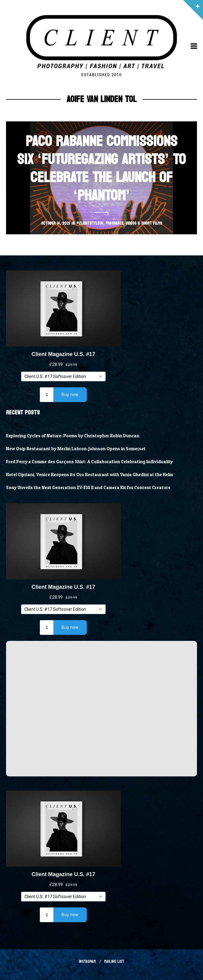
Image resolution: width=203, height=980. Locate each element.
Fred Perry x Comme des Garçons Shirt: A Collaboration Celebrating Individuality (89, 462)
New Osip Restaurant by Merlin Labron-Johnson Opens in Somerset (76, 449)
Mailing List (114, 961)
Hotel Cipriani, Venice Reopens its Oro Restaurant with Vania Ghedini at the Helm (89, 475)
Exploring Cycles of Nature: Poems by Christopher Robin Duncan (73, 436)
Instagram (87, 961)
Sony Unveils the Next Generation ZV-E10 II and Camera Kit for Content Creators (88, 488)
